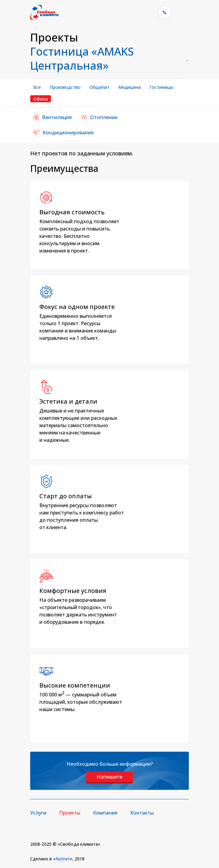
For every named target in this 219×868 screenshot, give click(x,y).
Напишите (109, 777)
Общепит (99, 87)
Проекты (70, 813)
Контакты (142, 813)
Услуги (38, 813)
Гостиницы (161, 87)
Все (37, 87)
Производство (65, 87)
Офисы (41, 99)
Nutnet (63, 859)
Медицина (129, 87)
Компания (105, 813)
